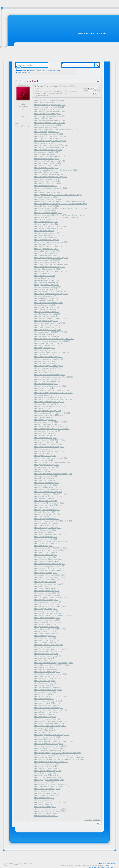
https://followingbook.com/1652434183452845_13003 (54, 521)
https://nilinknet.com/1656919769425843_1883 (51, 762)
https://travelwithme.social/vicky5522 (48, 487)
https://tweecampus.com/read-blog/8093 (48, 744)
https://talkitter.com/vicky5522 (45, 773)
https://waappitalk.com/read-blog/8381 (48, 343)
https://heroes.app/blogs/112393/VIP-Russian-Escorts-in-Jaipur (57, 217)
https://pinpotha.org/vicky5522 (45, 420)
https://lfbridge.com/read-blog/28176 (47, 777)
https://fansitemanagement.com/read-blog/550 (51, 541)
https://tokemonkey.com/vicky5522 (47, 132)
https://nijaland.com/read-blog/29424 (47, 411)
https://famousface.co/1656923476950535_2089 (51, 786)
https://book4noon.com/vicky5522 (46, 658)
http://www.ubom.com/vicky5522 (46, 816)
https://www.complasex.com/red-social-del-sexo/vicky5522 (55, 129)
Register (104, 33)
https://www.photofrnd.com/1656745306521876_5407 (54, 615)
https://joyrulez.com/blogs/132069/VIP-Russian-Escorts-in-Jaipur (58, 195)
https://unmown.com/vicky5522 (45, 244)
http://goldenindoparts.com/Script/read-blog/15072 (52, 811)
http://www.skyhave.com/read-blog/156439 (50, 748)
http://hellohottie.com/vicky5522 (46, 654)
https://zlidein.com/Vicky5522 (45, 717)
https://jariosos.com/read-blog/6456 (47, 618)
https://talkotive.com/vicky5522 (45, 219)
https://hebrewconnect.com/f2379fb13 (48, 514)
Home (81, 33)
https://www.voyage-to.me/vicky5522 (48, 528)
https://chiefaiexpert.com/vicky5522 (47, 354)
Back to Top (88, 820)
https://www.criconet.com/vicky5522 (47, 766)
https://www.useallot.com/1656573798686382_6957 (53, 352)
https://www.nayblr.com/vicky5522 (47, 519)
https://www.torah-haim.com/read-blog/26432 (51, 710)
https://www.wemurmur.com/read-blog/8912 (50, 809)
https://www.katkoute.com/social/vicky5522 (50, 291)
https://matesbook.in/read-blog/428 (47, 579)
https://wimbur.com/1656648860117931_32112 (51, 577)
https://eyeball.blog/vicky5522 (45, 624)
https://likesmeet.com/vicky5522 (46, 222)
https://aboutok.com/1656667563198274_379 (50, 494)
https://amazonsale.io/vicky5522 (46, 361)
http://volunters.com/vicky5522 (45, 460)
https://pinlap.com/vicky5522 (45, 348)
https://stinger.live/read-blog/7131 (46, 296)
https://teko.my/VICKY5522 (44, 276)
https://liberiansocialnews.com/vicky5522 (49, 447)
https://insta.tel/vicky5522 (43, 453)
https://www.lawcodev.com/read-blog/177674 (50, 318)
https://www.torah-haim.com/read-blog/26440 (51, 721)
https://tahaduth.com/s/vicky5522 (46, 417)
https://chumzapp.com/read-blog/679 (47, 604)
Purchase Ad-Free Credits (106, 864)
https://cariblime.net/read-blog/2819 (47, 620)
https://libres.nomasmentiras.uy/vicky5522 (49, 750)
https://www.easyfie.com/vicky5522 (47, 109)
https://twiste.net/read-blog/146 (45, 525)
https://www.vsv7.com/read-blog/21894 (48, 303)
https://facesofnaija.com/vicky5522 (47, 647)
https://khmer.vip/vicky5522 (44, 699)
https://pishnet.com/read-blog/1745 (47, 591)
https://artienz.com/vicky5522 (45, 498)
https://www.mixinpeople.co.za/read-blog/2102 (51, 426)
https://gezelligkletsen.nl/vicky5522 (47, 269)
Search (92, 33)
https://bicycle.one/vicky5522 (45, 667)
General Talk (40, 70)
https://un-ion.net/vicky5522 (44, 798)
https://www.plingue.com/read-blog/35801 (49, 147)
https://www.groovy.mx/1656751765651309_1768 (52, 678)
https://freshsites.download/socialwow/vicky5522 (52, 413)
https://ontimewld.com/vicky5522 (46, 255)
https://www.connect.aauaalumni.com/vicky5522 (52, 534)
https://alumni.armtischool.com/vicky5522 (49, 123)
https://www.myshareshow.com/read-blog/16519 (51, 784)
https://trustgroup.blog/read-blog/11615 (48, 593)
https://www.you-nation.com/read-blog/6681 (50, 606)
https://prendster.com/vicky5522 (46, 186)
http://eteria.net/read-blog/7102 (45, 800)
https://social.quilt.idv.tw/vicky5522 (47, 327)
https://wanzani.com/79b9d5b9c (45, 237)
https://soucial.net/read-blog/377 (46, 555)
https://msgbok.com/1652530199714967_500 (50, 246)
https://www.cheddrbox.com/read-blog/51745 (50, 136)
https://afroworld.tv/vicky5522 (45, 408)
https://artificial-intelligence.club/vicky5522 (50, 141)
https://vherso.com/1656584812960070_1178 (50, 422)
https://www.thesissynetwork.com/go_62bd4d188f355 (53, 377)
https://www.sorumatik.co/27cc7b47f (47, 368)
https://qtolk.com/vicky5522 (44, 278)
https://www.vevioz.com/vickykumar (47, 687)
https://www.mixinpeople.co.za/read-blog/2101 (51, 258)
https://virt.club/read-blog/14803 (46, 813)
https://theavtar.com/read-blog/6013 (47, 260)
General (31, 70)
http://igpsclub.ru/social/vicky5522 (47, 471)
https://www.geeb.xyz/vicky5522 (46, 685)
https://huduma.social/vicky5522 (46, 197)
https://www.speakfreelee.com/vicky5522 (49, 503)
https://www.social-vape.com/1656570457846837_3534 (54, 339)
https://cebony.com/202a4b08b (45, 582)
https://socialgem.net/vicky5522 (45, 609)
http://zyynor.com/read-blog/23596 (47, 280)
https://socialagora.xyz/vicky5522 (46, 791)
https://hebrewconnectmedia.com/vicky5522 (50, 386)
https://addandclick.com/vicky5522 (47, 712)
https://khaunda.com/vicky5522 (45, 476)
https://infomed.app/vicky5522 (45, 636)
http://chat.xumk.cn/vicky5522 (45, 638)
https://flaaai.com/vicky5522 (44, 681)
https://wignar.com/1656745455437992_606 (50, 629)
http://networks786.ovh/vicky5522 (46, 118)
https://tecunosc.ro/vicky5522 (45, 350)
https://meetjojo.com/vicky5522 (45, 485)
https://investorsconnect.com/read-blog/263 (50, 570)
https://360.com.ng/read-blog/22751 (47, 314)
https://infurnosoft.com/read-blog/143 (48, 379)
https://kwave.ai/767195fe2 (44, 782)
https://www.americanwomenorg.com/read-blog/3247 (53, 663)
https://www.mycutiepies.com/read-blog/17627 (51, 242)
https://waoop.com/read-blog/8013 (46, 240)
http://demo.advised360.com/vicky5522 (48, 645)
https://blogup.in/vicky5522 (44, 507)
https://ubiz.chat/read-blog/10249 (46, 404)
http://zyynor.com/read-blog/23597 (47, 285)
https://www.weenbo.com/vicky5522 (47, 336)
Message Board (21, 70)
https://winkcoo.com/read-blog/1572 (47, 672)
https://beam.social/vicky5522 (45, 694)
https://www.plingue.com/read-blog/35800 (49, 111)
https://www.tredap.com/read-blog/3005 (48, 289)
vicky (23, 104)
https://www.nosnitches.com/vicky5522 (48, 559)
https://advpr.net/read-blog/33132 (46, 321)
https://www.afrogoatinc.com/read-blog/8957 (50, 226)
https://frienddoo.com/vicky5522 (46, 543)
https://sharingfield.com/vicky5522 (47, 739)
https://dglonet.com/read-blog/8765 (47, 768)
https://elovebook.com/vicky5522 (46, 611)
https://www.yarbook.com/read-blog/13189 (49, 120)
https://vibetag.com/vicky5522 (45, 530)
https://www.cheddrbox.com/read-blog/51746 (50, 177)
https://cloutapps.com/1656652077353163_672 (51, 597)
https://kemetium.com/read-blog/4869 (48, 424)
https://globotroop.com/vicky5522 (46, 552)
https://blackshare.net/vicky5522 (46, 210)
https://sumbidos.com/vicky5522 (46, 642)
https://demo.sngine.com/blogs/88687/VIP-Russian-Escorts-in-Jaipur (59, 759)
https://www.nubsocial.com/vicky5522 (48, 489)
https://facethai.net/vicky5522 (45, 102)
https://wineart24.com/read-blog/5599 (48, 669)
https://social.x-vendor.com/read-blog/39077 (50, 726)
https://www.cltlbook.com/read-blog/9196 (49, 723)
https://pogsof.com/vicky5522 (45, 334)
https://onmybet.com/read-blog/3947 (47, 561)
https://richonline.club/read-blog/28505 (48, 138)
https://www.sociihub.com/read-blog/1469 (49, 568)
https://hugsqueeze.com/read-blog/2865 (48, 602)
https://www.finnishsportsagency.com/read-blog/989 (53, 474)
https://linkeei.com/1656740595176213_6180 (50, 548)
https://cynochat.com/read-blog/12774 (48, 795)
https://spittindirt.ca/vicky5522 (45, 631)
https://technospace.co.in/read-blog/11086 (49, 566)
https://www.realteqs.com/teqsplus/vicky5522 (50, 188)
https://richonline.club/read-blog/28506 (48, 179)
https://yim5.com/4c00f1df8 (44, 231)
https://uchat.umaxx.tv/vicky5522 (46, 732)
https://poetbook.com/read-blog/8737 (47, 287)
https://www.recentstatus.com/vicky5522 (49, 708)
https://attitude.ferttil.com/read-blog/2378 (49, 402)
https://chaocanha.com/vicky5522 (46, 676)
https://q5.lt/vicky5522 (42, 586)
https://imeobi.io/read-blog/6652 (46, 588)
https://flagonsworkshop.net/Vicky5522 (48, 199)
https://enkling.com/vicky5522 (45, 557)
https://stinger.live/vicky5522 (44, 273)
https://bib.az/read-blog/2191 (44, 363)
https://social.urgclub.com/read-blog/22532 (49, 323)
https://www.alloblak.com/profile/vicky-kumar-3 (52, 802)
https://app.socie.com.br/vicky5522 (47, 312)
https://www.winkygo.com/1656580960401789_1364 (53, 393)
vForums (108, 865)
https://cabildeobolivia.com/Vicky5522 (48, 213)
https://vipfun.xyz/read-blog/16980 (47, 251)
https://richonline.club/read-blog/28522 (48, 325)
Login (98, 33)
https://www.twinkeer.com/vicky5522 (48, 622)
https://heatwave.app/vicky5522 (45, 370)
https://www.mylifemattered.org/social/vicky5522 (52, 550)
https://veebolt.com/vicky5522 (45, 807)
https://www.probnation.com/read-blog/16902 (50, 458)
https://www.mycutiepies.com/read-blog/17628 (51, 294)
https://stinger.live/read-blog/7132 (46, 249)
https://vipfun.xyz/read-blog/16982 (47, 300)
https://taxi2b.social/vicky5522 (45, 469)
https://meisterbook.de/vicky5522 (46, 384)
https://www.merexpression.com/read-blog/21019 (52, 341)
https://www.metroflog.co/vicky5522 (47, 330)
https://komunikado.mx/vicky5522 (46, 483)
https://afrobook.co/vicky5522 (45, 435)
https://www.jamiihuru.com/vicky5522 (48, 228)
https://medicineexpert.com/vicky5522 (48, 316)
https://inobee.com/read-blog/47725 (47, 192)
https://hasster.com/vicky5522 (45, 714)
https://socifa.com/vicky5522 (44, 516)
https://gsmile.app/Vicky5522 (45, 190)
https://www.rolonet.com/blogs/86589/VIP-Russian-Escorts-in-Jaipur (59, 215)
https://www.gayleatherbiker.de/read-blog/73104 (51, 735)
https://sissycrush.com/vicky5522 (46, 224)
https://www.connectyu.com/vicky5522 (48, 345)
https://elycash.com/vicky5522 (45, 692)
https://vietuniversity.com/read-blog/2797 (49, 584)
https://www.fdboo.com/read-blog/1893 (48, 444)
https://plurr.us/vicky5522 (43, 546)
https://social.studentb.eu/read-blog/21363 (49, 235)
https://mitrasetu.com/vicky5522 (46, 395)
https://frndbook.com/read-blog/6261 (47, 381)
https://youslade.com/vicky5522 (45, 573)
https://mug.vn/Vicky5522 (43, 728)
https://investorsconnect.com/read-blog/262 (50, 564)
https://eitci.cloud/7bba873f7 (44, 512)
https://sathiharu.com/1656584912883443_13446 (52, 429)
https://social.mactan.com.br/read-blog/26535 (50, 746)
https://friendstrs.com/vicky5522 (46, 537)
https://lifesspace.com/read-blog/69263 (48, 690)
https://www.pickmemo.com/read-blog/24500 (50, 651)
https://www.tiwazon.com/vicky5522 (47, 523)
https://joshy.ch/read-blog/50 (44, 449)
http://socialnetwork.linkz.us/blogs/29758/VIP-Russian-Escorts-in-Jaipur (60, 201)
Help (86, 33)
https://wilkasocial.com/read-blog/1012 (48, 357)
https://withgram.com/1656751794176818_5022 (51, 665)
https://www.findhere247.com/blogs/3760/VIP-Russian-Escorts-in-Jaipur (60, 204)
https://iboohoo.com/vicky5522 (45, 438)
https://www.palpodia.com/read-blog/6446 (49, 359)
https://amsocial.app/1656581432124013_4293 (51, 397)
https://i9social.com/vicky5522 (45, 683)
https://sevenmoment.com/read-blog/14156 (49, 267)
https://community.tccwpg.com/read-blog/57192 (51, 145)
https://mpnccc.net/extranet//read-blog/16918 (50, 575)
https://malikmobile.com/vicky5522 (47, 730)
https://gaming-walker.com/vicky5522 (48, 595)
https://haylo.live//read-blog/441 (46, 433)
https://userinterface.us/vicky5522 (46, 127)
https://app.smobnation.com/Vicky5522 (48, 183)
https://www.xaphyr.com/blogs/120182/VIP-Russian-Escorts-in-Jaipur (59, 757)
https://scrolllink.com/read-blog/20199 (48, 492)
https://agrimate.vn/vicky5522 (45, 456)
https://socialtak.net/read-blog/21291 (47, 789)
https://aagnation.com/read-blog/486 (47, 431)
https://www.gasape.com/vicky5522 (47, 737)
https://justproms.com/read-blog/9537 (48, 656)
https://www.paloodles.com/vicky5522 (48, 701)
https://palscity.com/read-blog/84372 (47, 152)
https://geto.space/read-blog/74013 (46, 465)
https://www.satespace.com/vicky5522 (48, 150)
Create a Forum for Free (97, 867)
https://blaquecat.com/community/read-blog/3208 (52, 462)
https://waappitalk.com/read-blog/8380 (48, 307)
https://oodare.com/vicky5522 (45, 305)
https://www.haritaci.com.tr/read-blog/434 (49, 613)
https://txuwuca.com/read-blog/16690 (47, 262)
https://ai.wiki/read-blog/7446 (45, 372)
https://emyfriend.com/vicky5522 (46, 600)
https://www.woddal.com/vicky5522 (47, 719)
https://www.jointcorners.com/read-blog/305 (50, 451)
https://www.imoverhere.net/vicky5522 (48, 496)
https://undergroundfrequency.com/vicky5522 (50, 674)
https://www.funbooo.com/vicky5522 (47, 114)
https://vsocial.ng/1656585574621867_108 (49, 440)
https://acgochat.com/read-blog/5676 (47, 233)
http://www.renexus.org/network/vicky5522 (50, 100)
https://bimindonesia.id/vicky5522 (46, 633)
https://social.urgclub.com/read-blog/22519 (49, 156)
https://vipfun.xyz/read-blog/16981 (47, 298)
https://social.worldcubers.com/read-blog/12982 (51, 264)
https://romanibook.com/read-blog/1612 (48, 505)
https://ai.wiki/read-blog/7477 (45, 660)
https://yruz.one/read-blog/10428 (46, 775)
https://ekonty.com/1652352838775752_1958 (50, 696)
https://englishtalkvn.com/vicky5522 (47, 510)
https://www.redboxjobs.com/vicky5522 (48, 366)
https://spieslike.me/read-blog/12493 (47, 764)
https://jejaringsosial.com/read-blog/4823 (49, 780)
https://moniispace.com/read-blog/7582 (48, 282)
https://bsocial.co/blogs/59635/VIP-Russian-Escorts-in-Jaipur (56, 755)
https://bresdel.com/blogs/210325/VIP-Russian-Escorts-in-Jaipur (57, 753)
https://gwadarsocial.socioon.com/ (46, 627)
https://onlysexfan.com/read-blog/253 (47, 640)
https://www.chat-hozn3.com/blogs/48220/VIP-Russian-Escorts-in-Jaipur (60, 208)
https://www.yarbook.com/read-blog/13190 (49, 161)
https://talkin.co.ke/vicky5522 (45, 478)
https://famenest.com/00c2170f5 (46, 309)
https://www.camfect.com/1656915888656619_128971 (54, 741)
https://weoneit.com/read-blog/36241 (47, 703)
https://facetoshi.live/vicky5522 (45, 539)
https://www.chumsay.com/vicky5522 (48, 804)
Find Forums (111, 867)
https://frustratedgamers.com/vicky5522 (48, 134)
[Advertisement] (59, 55)
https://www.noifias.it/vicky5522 (46, 388)
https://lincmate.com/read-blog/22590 (48, 771)
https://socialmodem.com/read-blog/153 (48, 415)
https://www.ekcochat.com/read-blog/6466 (49, 375)
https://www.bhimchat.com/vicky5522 (48, 125)
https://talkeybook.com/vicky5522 (46, 206)
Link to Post (97, 820)
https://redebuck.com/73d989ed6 (46, 442)
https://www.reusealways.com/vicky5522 (49, 107)
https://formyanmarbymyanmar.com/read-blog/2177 (53, 649)
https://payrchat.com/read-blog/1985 (47, 793)
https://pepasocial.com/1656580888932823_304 (51, 390)
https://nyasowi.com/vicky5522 (45, 501)
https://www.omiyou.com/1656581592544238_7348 (53, 399)
